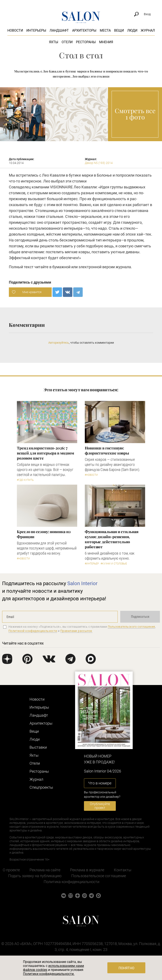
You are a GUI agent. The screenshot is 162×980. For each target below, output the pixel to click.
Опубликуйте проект (100, 806)
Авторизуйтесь (59, 343)
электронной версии (97, 267)
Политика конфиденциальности (72, 882)
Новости (15, 30)
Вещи (119, 30)
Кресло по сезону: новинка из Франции (44, 534)
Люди (132, 30)
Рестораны (86, 42)
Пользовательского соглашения (132, 627)
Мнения (106, 42)
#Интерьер (92, 564)
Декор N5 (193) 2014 (99, 163)
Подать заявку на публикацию (35, 876)
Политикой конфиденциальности (33, 631)
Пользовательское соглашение (99, 876)
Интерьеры (36, 30)
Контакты (123, 870)
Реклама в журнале (87, 870)
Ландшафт (59, 30)
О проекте (11, 870)
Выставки (38, 747)
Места (105, 30)
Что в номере (100, 783)
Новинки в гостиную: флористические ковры (107, 450)
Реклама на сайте (45, 870)
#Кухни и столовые (114, 564)
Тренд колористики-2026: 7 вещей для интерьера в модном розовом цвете (45, 453)
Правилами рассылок (76, 631)
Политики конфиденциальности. (49, 974)
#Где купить (25, 480)
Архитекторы (84, 30)
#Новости (91, 475)
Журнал (148, 30)
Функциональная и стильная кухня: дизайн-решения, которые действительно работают (112, 539)
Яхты (54, 42)
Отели (67, 42)
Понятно (126, 968)
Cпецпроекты (41, 787)
